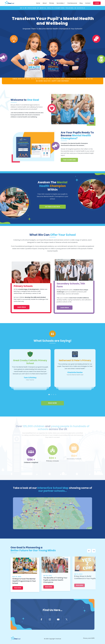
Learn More (22, 300)
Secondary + (61, 3)
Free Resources (72, 3)
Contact (88, 3)
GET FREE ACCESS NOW (53, 200)
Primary (52, 3)
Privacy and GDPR (89, 639)
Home (38, 3)
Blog (81, 3)
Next (94, 551)
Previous (89, 551)
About (45, 3)
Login (97, 3)
